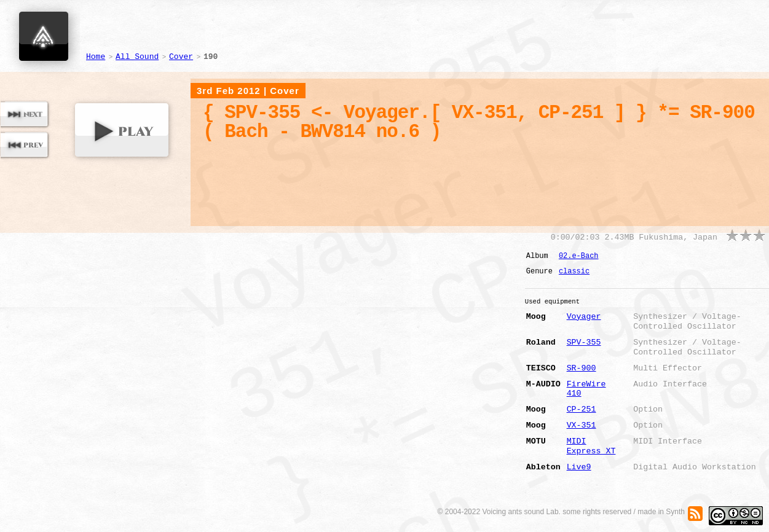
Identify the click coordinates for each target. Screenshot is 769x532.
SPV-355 (584, 342)
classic (574, 272)
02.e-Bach (579, 256)
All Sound (137, 57)
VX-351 (582, 425)
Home (96, 57)
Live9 (579, 467)
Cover (181, 57)
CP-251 (582, 409)
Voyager (584, 317)
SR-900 (582, 368)
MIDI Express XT (591, 446)
